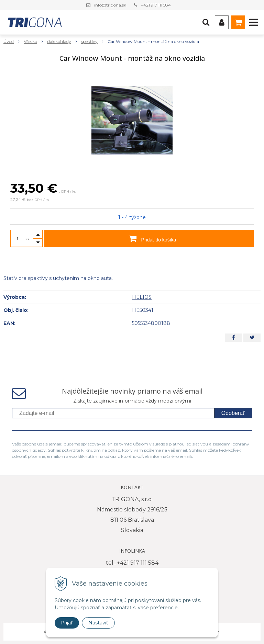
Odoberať (233, 413)
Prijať (67, 623)
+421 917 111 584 (156, 5)
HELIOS (142, 297)
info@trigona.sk (110, 5)
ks (26, 239)
